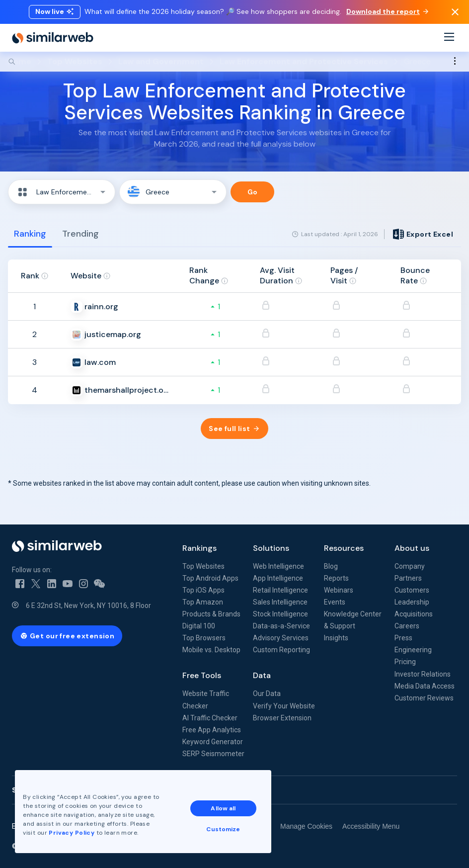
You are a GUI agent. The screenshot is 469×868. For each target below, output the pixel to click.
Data (262, 675)
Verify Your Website (284, 706)
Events (335, 602)
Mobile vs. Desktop (211, 650)
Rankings (199, 548)
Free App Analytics (212, 730)
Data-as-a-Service (281, 626)
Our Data (267, 694)
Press (403, 638)
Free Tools (202, 675)
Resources (344, 548)
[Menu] (449, 38)
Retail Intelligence (280, 590)
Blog (331, 566)
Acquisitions (414, 614)
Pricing (405, 662)
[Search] (234, 62)
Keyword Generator (213, 742)
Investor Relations (423, 674)
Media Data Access (425, 686)
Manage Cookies (306, 826)
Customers (412, 590)
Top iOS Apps (203, 590)
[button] (62, 192)
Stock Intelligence (280, 614)
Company (410, 566)
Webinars (339, 590)
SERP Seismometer (213, 754)
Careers (407, 626)
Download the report (387, 11)
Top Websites (203, 566)
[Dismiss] (455, 12)
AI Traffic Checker (210, 718)
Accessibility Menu (371, 826)
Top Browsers (204, 638)
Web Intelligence (278, 566)
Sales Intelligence (280, 602)
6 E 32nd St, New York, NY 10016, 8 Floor (88, 606)
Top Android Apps (210, 578)
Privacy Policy (72, 833)
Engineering (413, 650)
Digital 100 (199, 626)
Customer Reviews (424, 698)
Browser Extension (282, 718)
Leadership (412, 602)
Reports (336, 578)
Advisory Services (281, 638)
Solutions (271, 548)
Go (253, 192)
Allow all (223, 808)
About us (412, 548)
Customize (223, 829)
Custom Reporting (281, 650)
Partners (408, 578)
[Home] (53, 38)
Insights (336, 638)
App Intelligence (278, 578)
